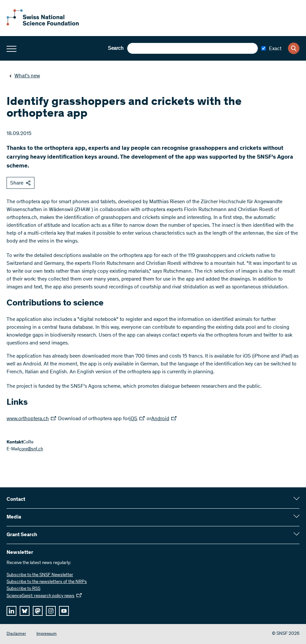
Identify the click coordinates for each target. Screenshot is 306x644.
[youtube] (64, 611)
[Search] (294, 48)
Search (116, 49)
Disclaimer (16, 634)
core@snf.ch (31, 449)
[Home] (43, 24)
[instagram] (51, 611)
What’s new (25, 76)
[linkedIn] (11, 611)
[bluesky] (25, 611)
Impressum (47, 634)
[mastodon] (38, 611)
